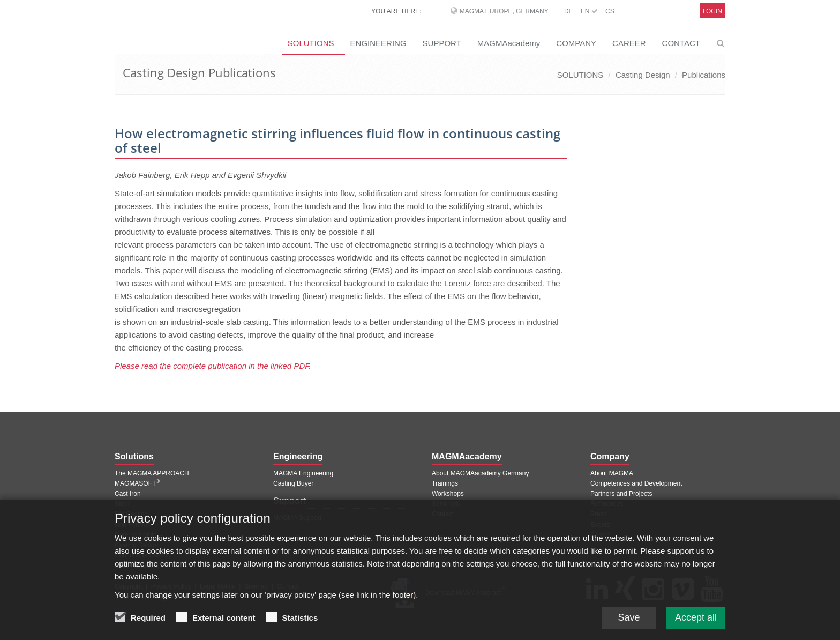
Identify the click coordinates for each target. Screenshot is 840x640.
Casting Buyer (293, 483)
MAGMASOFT (137, 483)
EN (589, 11)
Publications (704, 75)
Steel (122, 504)
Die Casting (131, 514)
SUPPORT (442, 43)
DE (569, 11)
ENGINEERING (378, 43)
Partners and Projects (621, 494)
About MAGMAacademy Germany (480, 473)
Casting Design (643, 75)
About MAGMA (612, 473)
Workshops (448, 494)
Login (712, 11)
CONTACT (681, 43)
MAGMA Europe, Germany (504, 11)
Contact (443, 514)
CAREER (629, 43)
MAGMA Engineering (303, 473)
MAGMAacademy (509, 43)
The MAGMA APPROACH (152, 473)
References (607, 504)
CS (610, 11)
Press (599, 514)
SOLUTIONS (311, 43)
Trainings (445, 483)
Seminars (445, 504)
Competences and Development (636, 483)
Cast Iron (128, 494)
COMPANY (576, 43)
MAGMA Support (297, 518)
